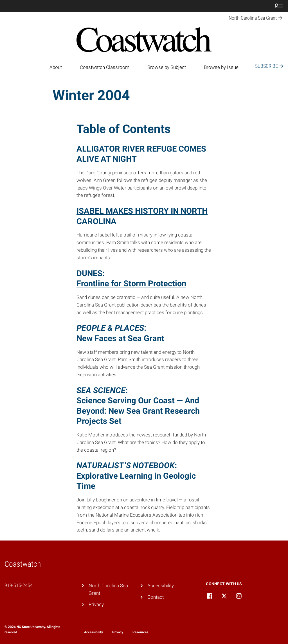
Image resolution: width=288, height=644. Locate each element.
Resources (140, 632)
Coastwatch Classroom (105, 67)
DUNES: (91, 273)
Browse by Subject (167, 67)
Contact (156, 597)
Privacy (96, 604)
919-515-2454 (19, 585)
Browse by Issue (221, 67)
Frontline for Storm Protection (131, 283)
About (56, 67)
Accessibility (161, 586)
